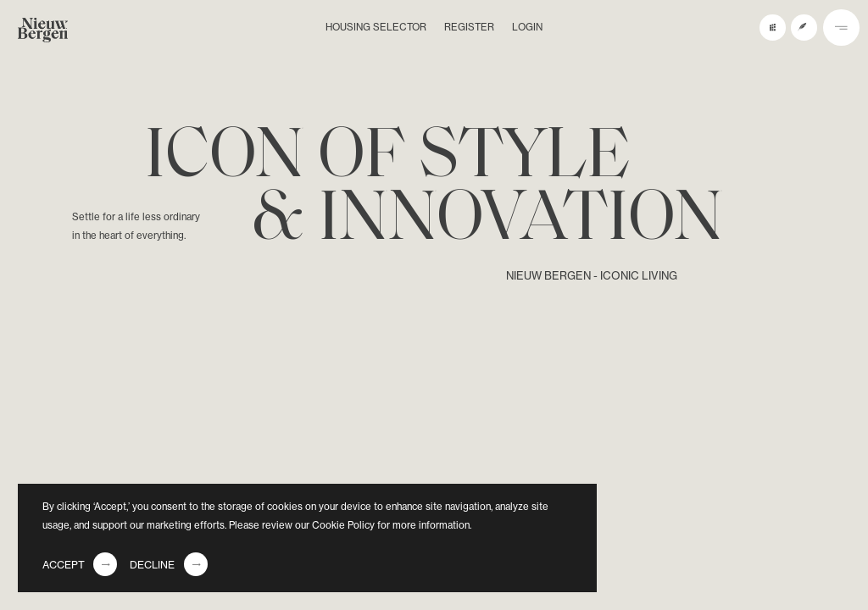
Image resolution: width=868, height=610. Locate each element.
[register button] (804, 28)
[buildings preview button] (773, 28)
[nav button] (841, 28)
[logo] (43, 33)
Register (469, 27)
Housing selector (376, 27)
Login (527, 27)
